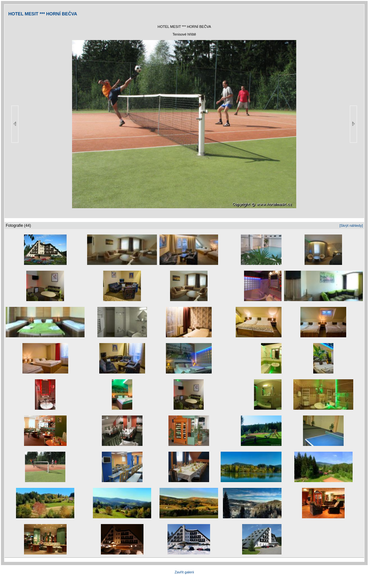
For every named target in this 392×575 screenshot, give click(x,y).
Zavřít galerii (184, 572)
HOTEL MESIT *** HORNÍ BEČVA (43, 14)
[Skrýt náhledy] (351, 226)
